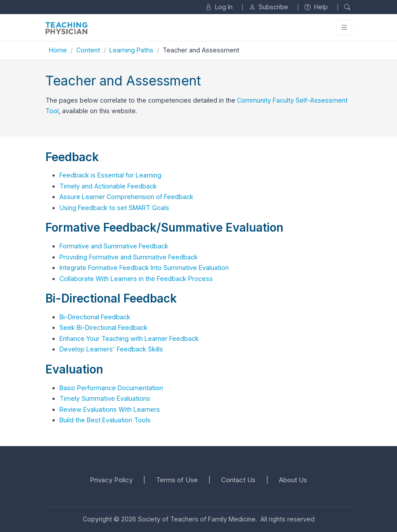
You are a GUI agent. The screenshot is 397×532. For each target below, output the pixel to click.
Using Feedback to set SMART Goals (114, 208)
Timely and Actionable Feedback (108, 186)
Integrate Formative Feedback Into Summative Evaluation (144, 268)
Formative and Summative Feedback (114, 246)
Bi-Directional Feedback (95, 317)
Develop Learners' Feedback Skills (111, 349)
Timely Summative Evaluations (105, 398)
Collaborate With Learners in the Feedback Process (136, 279)
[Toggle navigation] (344, 28)
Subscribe (269, 7)
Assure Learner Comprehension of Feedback (126, 197)
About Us (293, 480)
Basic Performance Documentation (111, 388)
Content (88, 50)
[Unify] (67, 28)
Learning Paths (131, 50)
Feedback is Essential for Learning (110, 175)
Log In (219, 7)
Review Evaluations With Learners (110, 409)
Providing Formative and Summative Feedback (129, 257)
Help (316, 7)
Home (58, 50)
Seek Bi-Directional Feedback (104, 327)
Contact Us (238, 480)
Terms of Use (177, 480)
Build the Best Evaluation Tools (105, 420)
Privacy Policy (111, 480)
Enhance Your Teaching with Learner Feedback (129, 338)
